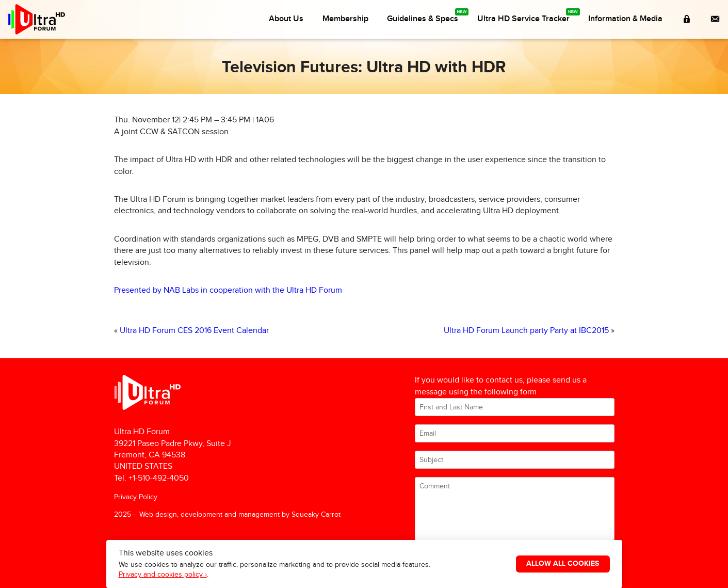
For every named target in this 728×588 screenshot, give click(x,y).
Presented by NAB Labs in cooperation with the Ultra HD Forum (228, 290)
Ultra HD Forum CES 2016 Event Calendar (194, 331)
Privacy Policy (136, 497)
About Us (286, 19)
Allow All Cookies (563, 564)
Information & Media (625, 19)
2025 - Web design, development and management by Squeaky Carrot (227, 514)
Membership (345, 19)
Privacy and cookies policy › (163, 575)
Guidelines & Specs (423, 19)
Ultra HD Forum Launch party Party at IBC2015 (526, 331)
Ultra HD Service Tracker (523, 19)
